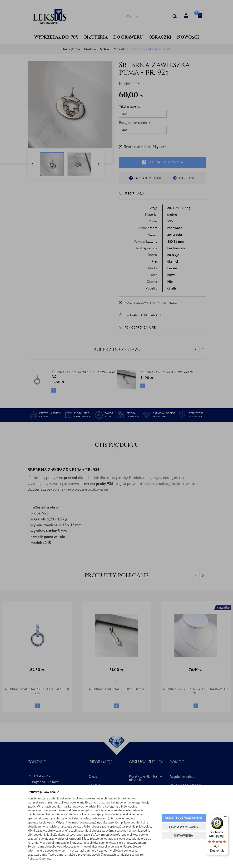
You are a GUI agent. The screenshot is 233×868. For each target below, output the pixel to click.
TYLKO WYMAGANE (183, 827)
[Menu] (225, 818)
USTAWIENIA (184, 836)
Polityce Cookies (39, 859)
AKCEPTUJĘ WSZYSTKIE (183, 818)
